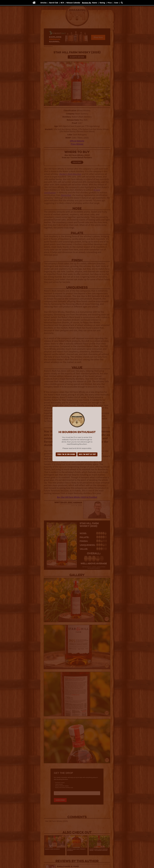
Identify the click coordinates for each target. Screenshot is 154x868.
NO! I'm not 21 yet (87, 454)
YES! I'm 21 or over (66, 454)
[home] (34, 3)
